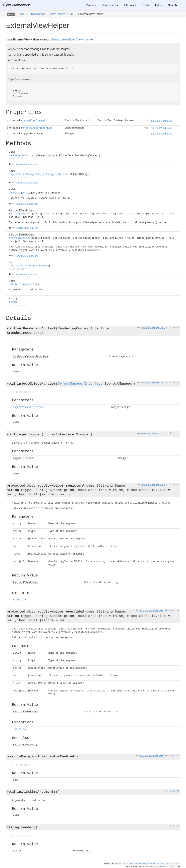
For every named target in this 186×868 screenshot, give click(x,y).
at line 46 (173, 791)
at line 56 (173, 826)
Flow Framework (16, 5)
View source (84, 39)
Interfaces (130, 5)
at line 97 (173, 485)
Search (172, 5)
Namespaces (110, 5)
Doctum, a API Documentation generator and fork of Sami (149, 863)
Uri (72, 14)
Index (158, 5)
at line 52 (173, 328)
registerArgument (20, 214)
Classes (91, 5)
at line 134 (172, 756)
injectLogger (18, 193)
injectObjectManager (23, 174)
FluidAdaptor (37, 14)
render (13, 302)
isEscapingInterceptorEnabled (29, 266)
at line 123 (172, 611)
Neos (21, 14)
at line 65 (173, 383)
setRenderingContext (23, 156)
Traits (146, 5)
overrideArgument (20, 238)
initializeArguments (23, 284)
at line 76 (173, 433)
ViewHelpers (57, 14)
